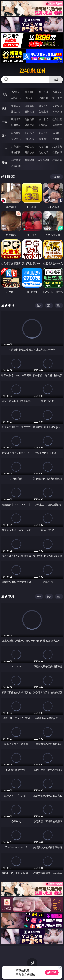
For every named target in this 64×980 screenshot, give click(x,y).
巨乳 (49, 305)
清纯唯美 (30, 139)
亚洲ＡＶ (16, 106)
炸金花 (30, 98)
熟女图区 (43, 139)
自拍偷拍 (30, 106)
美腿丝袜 (16, 139)
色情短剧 (16, 166)
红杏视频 (57, 160)
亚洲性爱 (16, 119)
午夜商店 (16, 160)
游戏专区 (57, 92)
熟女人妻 (16, 112)
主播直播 (43, 112)
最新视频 (8, 305)
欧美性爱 (57, 119)
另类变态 (57, 125)
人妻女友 (43, 147)
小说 (4, 149)
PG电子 (16, 92)
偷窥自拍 (16, 133)
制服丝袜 (16, 125)
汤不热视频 (43, 160)
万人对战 (43, 92)
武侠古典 (57, 147)
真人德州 (30, 92)
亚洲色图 (30, 133)
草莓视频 (30, 160)
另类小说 (30, 152)
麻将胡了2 (16, 98)
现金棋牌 (43, 98)
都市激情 (16, 147)
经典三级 (30, 125)
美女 (39, 305)
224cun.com (32, 71)
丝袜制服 (30, 112)
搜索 (56, 80)
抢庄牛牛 (57, 98)
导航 (4, 163)
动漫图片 (57, 133)
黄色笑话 (43, 152)
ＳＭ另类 (57, 112)
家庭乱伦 (30, 147)
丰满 (39, 596)
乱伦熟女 (43, 125)
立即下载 (52, 972)
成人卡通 (43, 119)
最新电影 (8, 596)
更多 (59, 305)
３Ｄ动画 (57, 106)
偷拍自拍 (30, 119)
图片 (4, 135)
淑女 (49, 596)
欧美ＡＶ (43, 106)
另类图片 (57, 139)
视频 (4, 108)
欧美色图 (43, 133)
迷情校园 (16, 152)
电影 (4, 122)
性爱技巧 (57, 152)
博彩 (4, 95)
